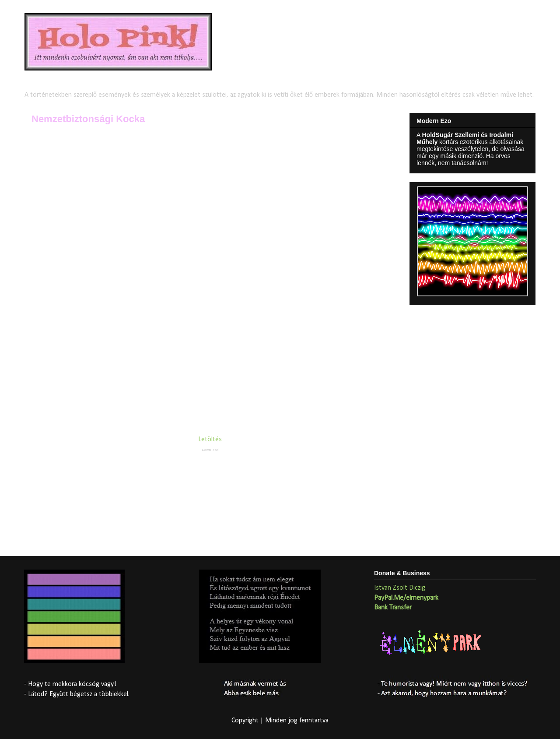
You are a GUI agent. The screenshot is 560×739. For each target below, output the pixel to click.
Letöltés (210, 440)
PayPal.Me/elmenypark (406, 598)
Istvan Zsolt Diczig (400, 588)
